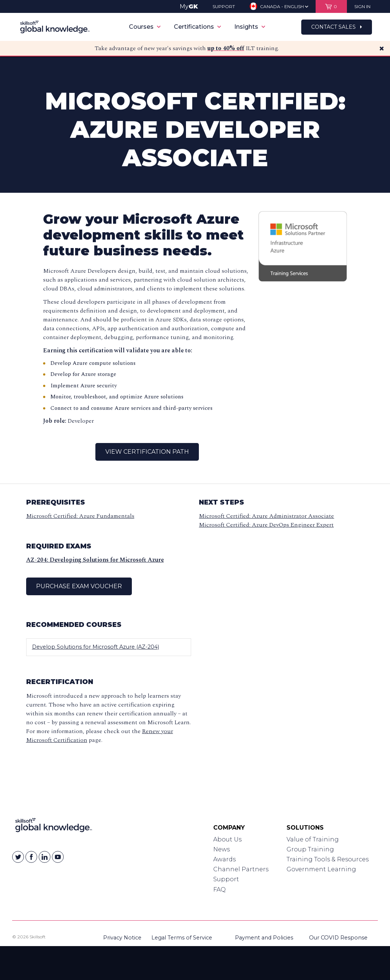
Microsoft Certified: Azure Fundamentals (80, 516)
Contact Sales (337, 27)
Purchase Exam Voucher (79, 586)
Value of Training (313, 839)
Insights (250, 27)
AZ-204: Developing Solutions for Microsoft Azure (95, 560)
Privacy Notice (122, 938)
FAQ (219, 890)
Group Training (310, 849)
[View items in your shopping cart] (331, 6)
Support (226, 879)
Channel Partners (241, 869)
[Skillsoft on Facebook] (31, 857)
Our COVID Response (338, 938)
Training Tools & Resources (328, 859)
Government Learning (321, 869)
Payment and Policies (264, 938)
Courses (145, 27)
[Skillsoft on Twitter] (18, 857)
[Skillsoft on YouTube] (58, 857)
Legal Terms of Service (182, 938)
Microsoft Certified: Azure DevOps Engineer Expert (266, 525)
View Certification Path (147, 452)
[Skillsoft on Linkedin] (45, 857)
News (222, 849)
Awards (224, 859)
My (189, 6)
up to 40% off (226, 48)
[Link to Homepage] (54, 827)
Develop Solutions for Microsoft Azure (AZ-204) (96, 647)
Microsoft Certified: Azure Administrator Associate (266, 516)
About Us (227, 839)
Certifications (197, 27)
